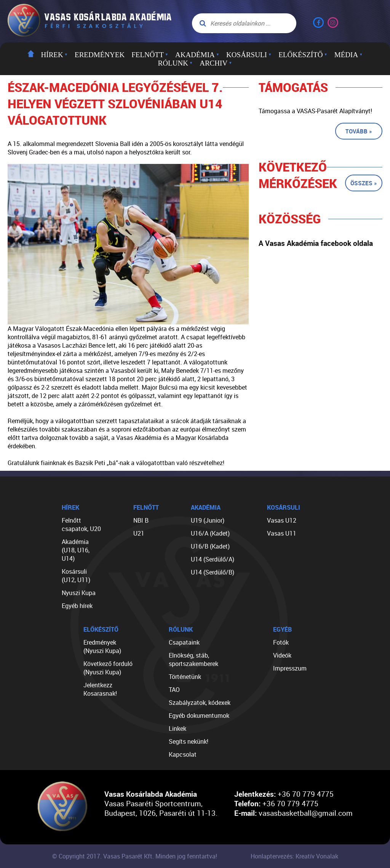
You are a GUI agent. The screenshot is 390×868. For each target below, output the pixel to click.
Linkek (177, 728)
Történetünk (185, 677)
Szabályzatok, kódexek (200, 703)
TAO (174, 690)
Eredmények (100, 55)
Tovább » (359, 131)
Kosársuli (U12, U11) (76, 576)
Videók (282, 655)
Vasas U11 (282, 533)
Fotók (281, 642)
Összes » (364, 183)
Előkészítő (303, 55)
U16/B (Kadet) (210, 546)
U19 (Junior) (208, 520)
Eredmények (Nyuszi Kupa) (102, 647)
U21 (139, 533)
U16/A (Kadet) (210, 533)
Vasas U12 (282, 520)
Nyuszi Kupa (79, 593)
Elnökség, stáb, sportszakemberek (193, 659)
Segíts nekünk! (189, 741)
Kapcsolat (183, 754)
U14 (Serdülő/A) (213, 559)
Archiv (216, 63)
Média (349, 55)
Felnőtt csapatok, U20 (81, 525)
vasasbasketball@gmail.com (306, 813)
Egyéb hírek (77, 606)
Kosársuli (249, 55)
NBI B (141, 520)
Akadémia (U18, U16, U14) (76, 550)
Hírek (54, 55)
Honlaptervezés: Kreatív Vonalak (294, 856)
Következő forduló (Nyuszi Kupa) (108, 668)
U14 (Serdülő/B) (213, 572)
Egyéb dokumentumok (199, 716)
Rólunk (176, 63)
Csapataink (184, 642)
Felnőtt (150, 55)
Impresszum (290, 668)
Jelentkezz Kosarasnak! (100, 689)
